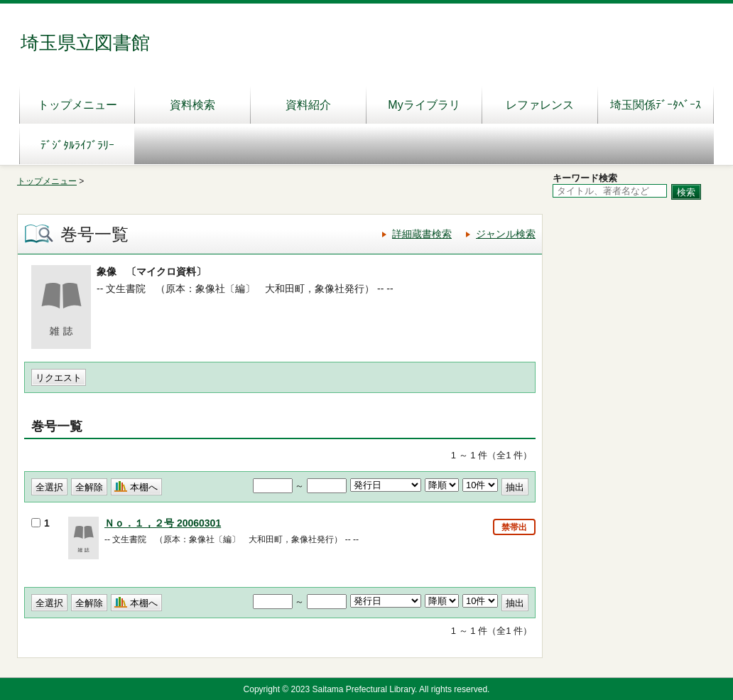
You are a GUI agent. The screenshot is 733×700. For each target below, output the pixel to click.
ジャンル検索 (506, 234)
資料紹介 (308, 105)
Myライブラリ (424, 105)
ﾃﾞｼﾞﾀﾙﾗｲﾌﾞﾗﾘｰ (77, 145)
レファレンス (540, 105)
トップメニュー (77, 105)
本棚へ (144, 487)
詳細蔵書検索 (422, 234)
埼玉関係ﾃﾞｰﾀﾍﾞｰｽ (656, 105)
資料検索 (192, 105)
